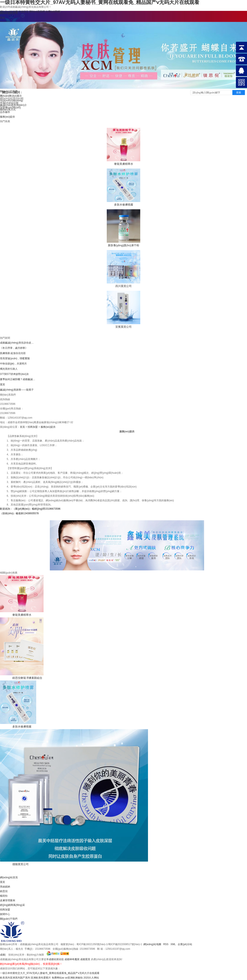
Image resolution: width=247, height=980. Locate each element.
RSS (166, 944)
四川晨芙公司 (123, 286)
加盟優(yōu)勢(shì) (10, 108)
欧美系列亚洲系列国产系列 (15, 978)
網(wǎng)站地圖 (152, 944)
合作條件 (5, 112)
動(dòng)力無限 (35, 955)
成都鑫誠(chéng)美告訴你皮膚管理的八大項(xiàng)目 (18, 343)
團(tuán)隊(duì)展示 (11, 96)
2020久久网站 (91, 978)
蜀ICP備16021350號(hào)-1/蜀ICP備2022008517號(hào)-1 (109, 944)
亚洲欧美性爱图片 (41, 978)
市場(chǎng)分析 (9, 103)
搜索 (239, 93)
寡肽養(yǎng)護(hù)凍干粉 (124, 245)
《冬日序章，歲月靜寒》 (14, 348)
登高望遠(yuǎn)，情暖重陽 (15, 358)
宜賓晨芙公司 (123, 327)
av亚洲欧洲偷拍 (74, 978)
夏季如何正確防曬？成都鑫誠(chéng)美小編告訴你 (18, 379)
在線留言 (23, 11)
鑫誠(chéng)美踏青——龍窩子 (17, 390)
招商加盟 (33, 427)
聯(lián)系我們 (37, 11)
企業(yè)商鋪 (53, 11)
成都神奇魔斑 (72, 959)
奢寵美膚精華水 (124, 164)
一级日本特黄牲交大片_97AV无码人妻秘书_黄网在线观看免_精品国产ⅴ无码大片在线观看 (50, 973)
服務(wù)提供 (7, 117)
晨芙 (3, 385)
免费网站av (58, 978)
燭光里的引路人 (9, 369)
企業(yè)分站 (185, 944)
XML (174, 944)
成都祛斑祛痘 (56, 959)
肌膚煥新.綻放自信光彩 (13, 353)
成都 (3, 955)
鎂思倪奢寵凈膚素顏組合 (27, 678)
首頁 (22, 427)
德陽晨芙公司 (21, 864)
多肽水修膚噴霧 (124, 205)
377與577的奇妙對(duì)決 (14, 374)
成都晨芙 (85, 959)
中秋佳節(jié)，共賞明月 (13, 364)
